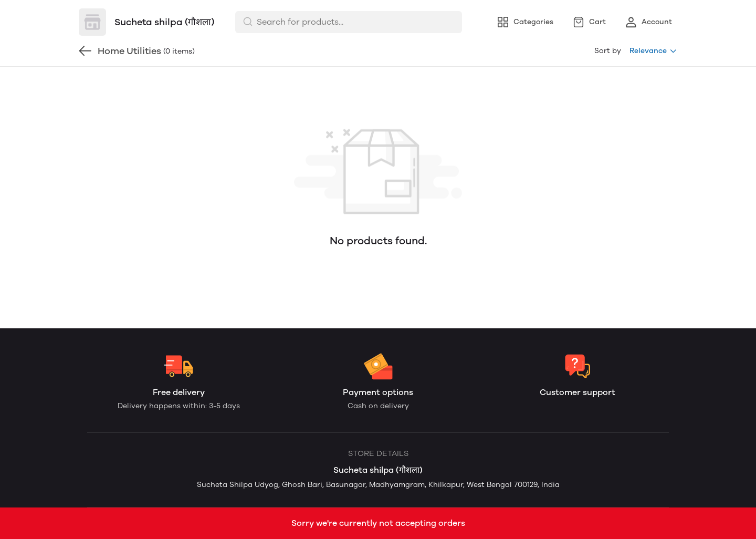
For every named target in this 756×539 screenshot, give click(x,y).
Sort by (608, 51)
